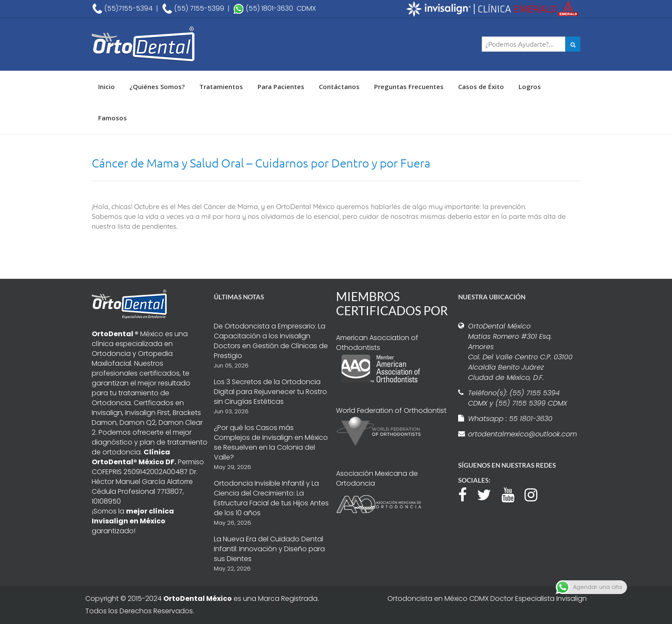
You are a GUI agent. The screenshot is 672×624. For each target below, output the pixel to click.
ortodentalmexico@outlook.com (521, 434)
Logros (530, 87)
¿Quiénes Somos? (157, 87)
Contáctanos (339, 87)
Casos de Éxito (481, 87)
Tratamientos (221, 87)
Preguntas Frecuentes (409, 87)
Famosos (112, 118)
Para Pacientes (281, 87)
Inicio (106, 87)
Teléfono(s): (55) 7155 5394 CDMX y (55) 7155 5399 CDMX (517, 398)
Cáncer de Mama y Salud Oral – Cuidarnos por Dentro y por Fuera (261, 163)
